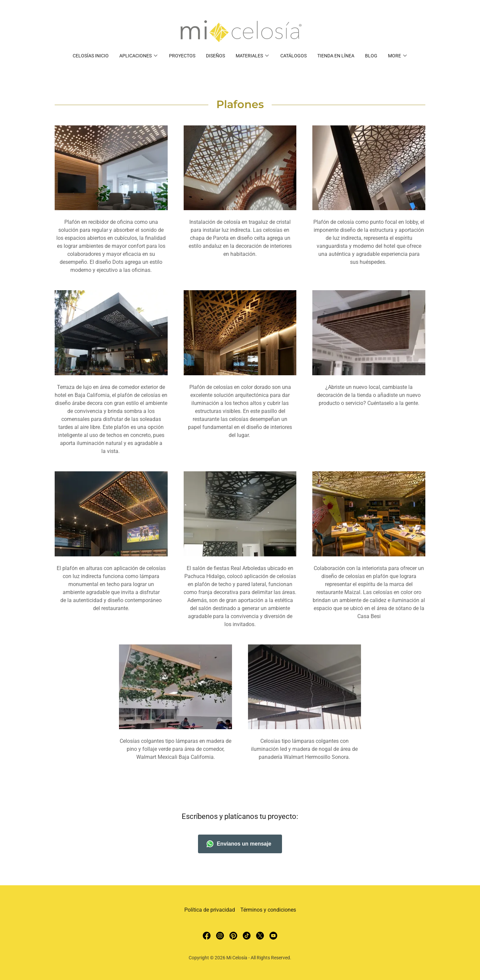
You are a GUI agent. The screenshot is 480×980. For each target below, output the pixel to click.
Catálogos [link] (293, 56)
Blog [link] (371, 56)
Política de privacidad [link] (210, 910)
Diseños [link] (215, 56)
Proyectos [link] (182, 56)
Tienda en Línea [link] (336, 56)
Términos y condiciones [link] (268, 910)
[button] (139, 56)
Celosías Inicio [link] (91, 56)
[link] (240, 31)
